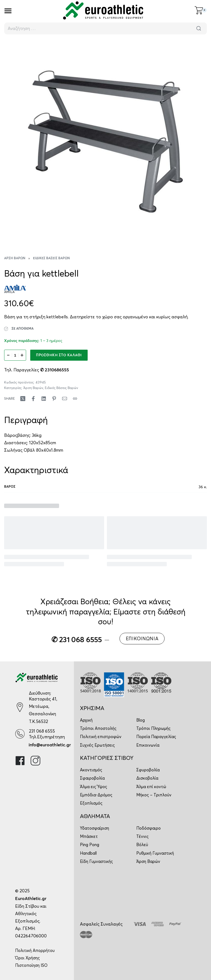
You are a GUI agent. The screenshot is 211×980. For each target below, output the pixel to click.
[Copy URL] (75, 399)
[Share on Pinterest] (54, 399)
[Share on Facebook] (33, 399)
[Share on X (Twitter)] (23, 399)
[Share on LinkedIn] (44, 399)
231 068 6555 (42, 731)
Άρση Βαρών (15, 258)
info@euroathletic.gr (50, 745)
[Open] (8, 11)
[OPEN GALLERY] (105, 142)
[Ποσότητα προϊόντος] (15, 355)
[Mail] (65, 399)
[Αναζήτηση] (199, 28)
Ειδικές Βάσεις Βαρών (51, 258)
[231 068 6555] (20, 734)
